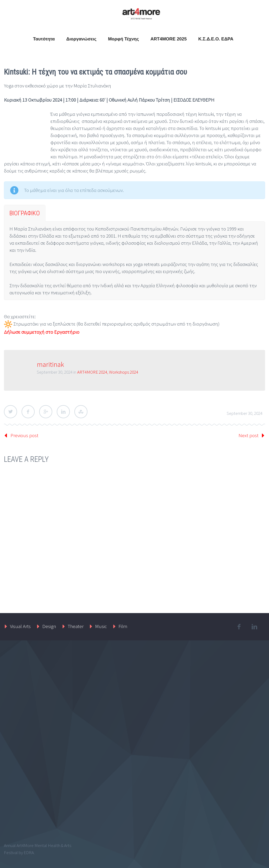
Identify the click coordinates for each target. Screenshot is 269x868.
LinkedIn (63, 412)
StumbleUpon (81, 412)
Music (101, 626)
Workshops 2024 (124, 372)
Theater (76, 626)
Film (123, 626)
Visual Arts (20, 626)
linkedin (255, 627)
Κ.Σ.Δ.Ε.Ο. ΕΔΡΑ (216, 39)
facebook (239, 627)
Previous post (24, 435)
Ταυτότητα (44, 39)
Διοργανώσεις (81, 39)
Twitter (11, 412)
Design (49, 626)
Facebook (28, 412)
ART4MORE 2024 (92, 372)
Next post (249, 435)
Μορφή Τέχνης (123, 39)
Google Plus (46, 412)
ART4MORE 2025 (169, 39)
